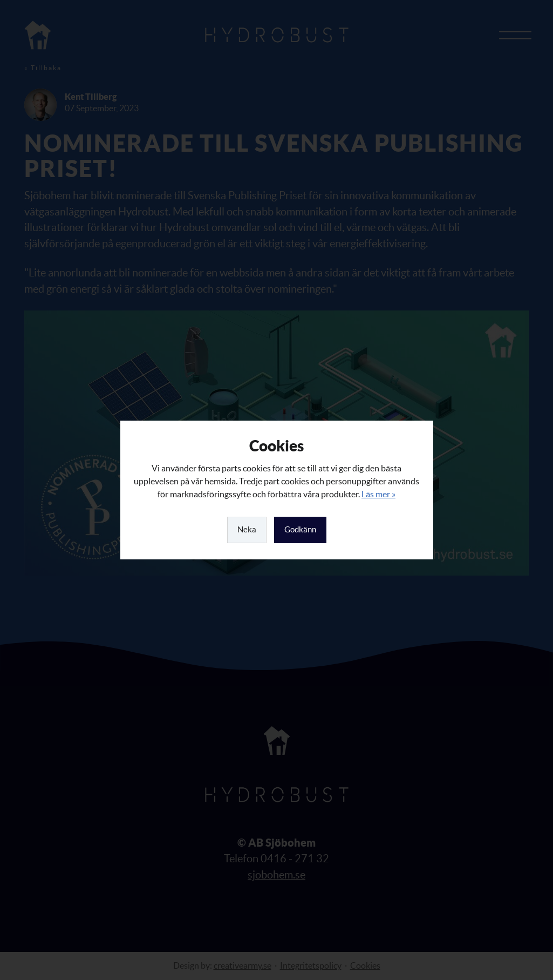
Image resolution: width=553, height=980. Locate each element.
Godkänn (300, 529)
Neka (247, 529)
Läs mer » (378, 494)
